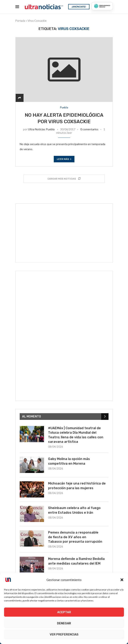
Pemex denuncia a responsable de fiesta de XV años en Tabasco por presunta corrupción (75, 537)
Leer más (64, 159)
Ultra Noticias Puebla (41, 129)
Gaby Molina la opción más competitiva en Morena (69, 461)
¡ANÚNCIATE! (79, 7)
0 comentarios (89, 129)
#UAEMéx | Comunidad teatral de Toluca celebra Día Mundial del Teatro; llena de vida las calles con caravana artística (76, 435)
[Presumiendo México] (102, 6)
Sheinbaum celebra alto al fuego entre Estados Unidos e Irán (74, 510)
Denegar (64, 623)
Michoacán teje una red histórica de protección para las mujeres (77, 486)
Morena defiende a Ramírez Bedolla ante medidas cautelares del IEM (76, 561)
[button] (122, 580)
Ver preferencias (64, 634)
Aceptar (64, 612)
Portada (20, 21)
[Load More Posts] (64, 179)
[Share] (19, 98)
